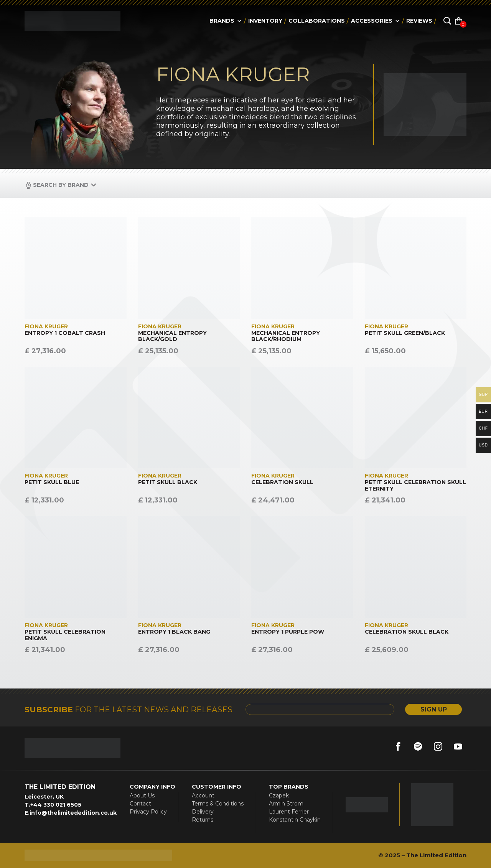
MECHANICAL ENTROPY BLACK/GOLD (172, 336)
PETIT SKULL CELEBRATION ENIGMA (65, 635)
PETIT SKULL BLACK (168, 482)
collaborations (317, 21)
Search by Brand (61, 185)
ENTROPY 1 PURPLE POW (288, 632)
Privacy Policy (148, 812)
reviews (419, 21)
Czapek (279, 796)
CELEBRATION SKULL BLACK (407, 632)
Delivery (203, 812)
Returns (203, 820)
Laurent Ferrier (289, 812)
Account (203, 796)
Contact (140, 804)
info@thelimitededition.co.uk (73, 813)
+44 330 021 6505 (56, 805)
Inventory (265, 21)
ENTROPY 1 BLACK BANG (174, 632)
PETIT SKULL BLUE (52, 482)
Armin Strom (286, 804)
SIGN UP (433, 709)
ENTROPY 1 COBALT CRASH (65, 333)
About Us (142, 796)
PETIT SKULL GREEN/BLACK (405, 333)
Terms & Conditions (218, 804)
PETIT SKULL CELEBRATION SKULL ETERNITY (415, 486)
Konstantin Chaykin (295, 820)
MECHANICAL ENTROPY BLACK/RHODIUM (286, 336)
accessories (376, 21)
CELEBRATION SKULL (282, 482)
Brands (226, 21)
